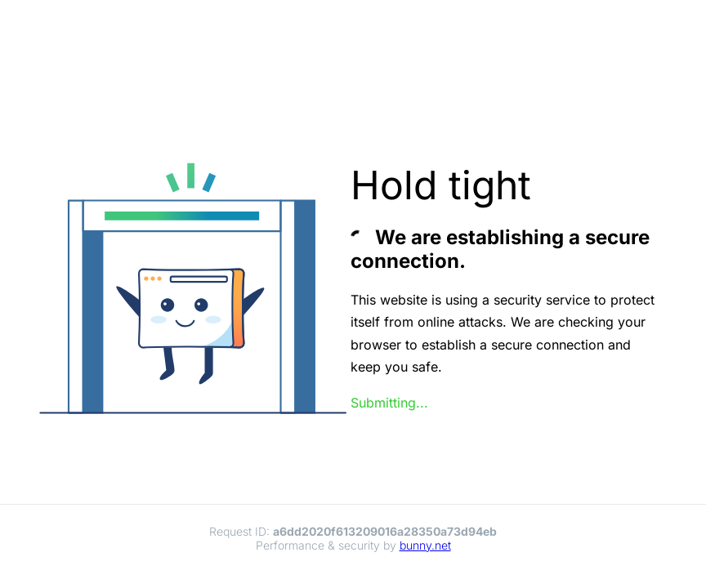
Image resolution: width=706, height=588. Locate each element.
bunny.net (425, 545)
